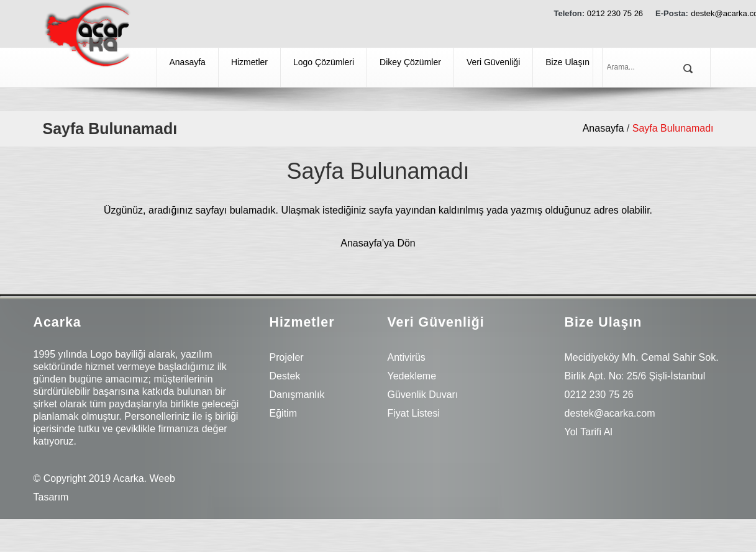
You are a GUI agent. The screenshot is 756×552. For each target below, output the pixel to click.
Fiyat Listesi (414, 413)
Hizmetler (249, 62)
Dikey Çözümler (410, 62)
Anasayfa (188, 62)
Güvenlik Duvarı (423, 395)
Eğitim (283, 413)
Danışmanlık (297, 395)
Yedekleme (412, 376)
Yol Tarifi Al (589, 432)
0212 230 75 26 (615, 13)
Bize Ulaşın (567, 62)
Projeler (287, 357)
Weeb (163, 478)
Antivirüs (407, 357)
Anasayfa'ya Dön (378, 243)
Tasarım (51, 497)
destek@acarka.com (610, 413)
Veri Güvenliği (493, 62)
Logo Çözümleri (324, 62)
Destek (285, 376)
